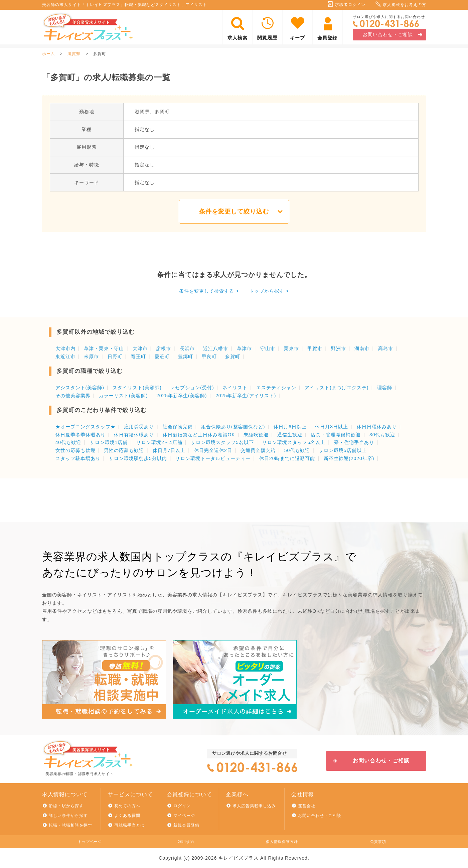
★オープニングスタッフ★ (86, 427)
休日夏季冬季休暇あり (81, 435)
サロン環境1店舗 (109, 442)
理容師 (385, 388)
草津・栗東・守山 (104, 348)
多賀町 (233, 356)
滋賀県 (74, 54)
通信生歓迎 (290, 435)
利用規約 (186, 842)
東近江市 (65, 356)
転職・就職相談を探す (70, 825)
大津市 (140, 348)
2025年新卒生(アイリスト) (246, 396)
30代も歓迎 (382, 435)
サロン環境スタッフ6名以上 (294, 442)
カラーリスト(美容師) (123, 396)
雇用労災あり (139, 427)
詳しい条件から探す (68, 816)
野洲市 (339, 348)
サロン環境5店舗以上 (343, 450)
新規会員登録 (186, 825)
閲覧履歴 (267, 38)
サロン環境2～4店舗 (159, 442)
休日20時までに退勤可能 (287, 458)
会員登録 (327, 38)
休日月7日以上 (169, 450)
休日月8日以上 (332, 427)
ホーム (49, 54)
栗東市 (291, 348)
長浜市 (187, 348)
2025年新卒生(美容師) (182, 396)
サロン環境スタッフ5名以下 (222, 442)
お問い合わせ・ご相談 (388, 34)
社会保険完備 (178, 427)
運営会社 (307, 806)
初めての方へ (127, 806)
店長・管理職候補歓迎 (336, 435)
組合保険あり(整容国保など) (233, 427)
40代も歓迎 (68, 442)
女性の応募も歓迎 (75, 450)
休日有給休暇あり (134, 435)
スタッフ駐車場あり (78, 458)
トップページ (90, 842)
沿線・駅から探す (66, 806)
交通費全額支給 (258, 450)
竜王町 (138, 356)
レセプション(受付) (192, 388)
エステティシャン (276, 388)
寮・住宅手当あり (354, 442)
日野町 (115, 356)
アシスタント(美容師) (80, 388)
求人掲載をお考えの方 (405, 5)
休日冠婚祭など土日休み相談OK (199, 435)
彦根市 (164, 348)
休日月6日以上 (290, 427)
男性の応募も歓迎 (124, 450)
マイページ (184, 816)
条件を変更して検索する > (209, 291)
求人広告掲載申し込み (254, 806)
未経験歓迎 (256, 435)
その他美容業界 (73, 396)
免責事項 (378, 842)
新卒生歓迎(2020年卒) (349, 458)
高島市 (386, 348)
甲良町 (209, 356)
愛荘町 (162, 356)
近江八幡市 (216, 348)
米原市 (91, 356)
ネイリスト (235, 388)
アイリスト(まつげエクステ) (337, 388)
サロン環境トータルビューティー (213, 458)
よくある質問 (127, 816)
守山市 (268, 348)
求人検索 (238, 38)
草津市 (244, 348)
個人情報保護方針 (282, 842)
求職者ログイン (350, 5)
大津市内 (65, 348)
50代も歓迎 (297, 450)
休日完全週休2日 (213, 450)
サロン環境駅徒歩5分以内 (138, 458)
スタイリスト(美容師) (137, 388)
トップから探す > (269, 291)
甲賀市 (315, 348)
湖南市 (362, 348)
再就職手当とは (129, 825)
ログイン (182, 806)
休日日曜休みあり (377, 427)
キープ (297, 38)
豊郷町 (186, 356)
